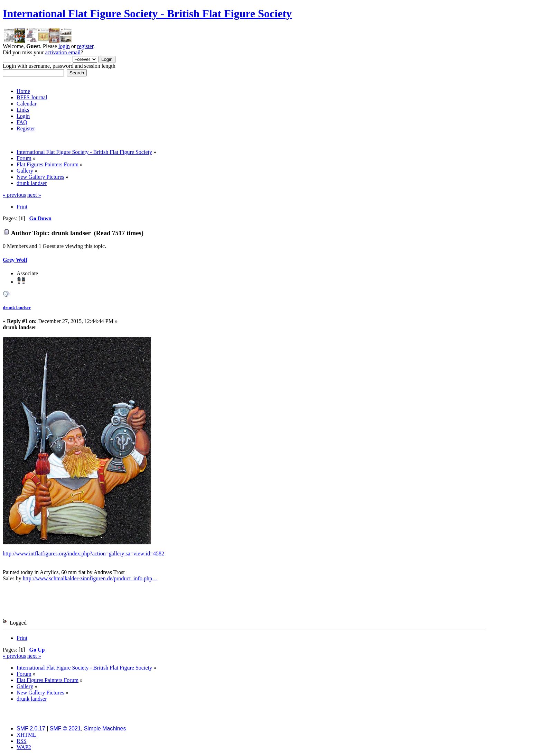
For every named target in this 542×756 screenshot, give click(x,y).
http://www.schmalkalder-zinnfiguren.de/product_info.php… (90, 578)
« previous (14, 195)
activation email (63, 52)
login (64, 46)
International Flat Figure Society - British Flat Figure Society (147, 13)
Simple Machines (105, 729)
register (85, 46)
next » (34, 195)
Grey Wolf (15, 260)
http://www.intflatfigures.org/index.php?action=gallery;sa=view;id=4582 (83, 554)
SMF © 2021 (65, 729)
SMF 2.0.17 (31, 729)
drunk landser (17, 308)
